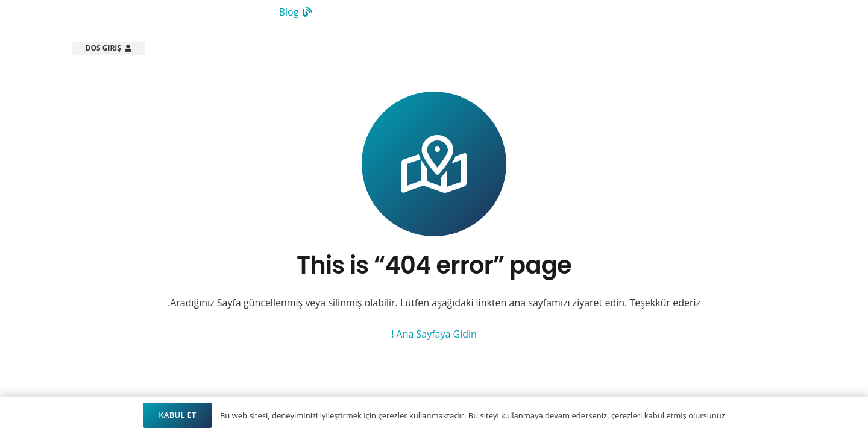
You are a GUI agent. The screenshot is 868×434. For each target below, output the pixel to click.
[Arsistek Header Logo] (743, 48)
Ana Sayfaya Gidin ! (434, 334)
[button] (508, 48)
